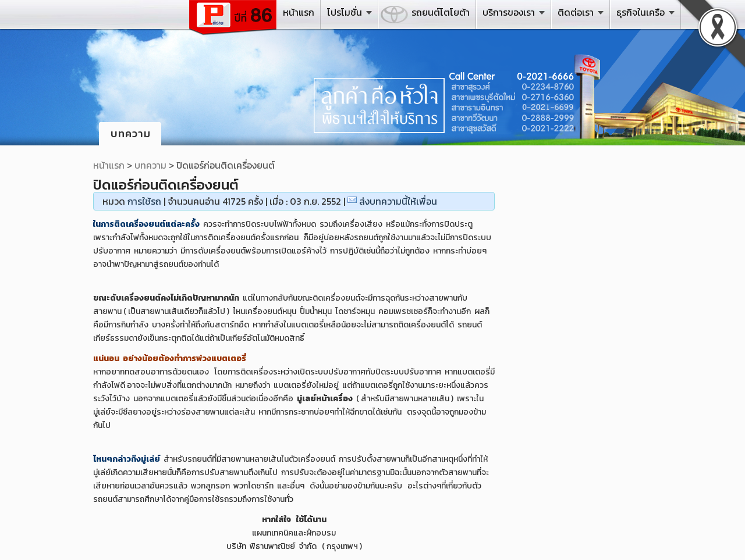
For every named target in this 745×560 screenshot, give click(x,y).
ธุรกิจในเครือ (641, 12)
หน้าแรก (299, 12)
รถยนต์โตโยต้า (441, 12)
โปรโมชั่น (345, 12)
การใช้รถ (144, 201)
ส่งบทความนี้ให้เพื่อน (398, 201)
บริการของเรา (509, 12)
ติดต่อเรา (576, 12)
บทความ (150, 165)
